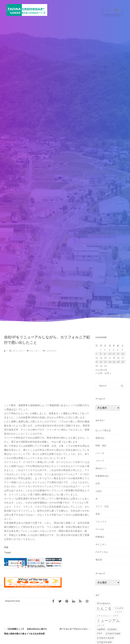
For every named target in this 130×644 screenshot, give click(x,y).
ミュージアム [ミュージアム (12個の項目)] (108, 621)
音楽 (98, 514)
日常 (98, 484)
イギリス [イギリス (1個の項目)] (118, 612)
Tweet (7, 552)
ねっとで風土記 (103, 430)
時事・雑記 (101, 446)
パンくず (100, 453)
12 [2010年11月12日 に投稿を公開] (118, 354)
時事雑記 (100, 537)
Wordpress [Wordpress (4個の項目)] (104, 603)
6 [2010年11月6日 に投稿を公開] (122, 350)
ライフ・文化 (102, 506)
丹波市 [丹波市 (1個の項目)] (99, 633)
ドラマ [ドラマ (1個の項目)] (116, 616)
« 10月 (99, 373)
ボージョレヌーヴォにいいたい (75, 629)
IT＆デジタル (102, 552)
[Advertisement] (33, 380)
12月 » (108, 373)
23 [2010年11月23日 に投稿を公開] (105, 362)
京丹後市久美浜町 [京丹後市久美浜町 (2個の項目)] (105, 638)
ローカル (100, 529)
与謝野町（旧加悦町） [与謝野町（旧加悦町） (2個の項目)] (108, 629)
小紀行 (99, 491)
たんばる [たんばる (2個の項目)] (119, 608)
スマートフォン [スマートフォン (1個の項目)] (103, 616)
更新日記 (100, 438)
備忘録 (99, 560)
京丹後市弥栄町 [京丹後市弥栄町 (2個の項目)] (104, 642)
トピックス (101, 522)
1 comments (51, 351)
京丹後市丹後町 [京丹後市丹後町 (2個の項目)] (113, 634)
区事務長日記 (102, 476)
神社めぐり (101, 468)
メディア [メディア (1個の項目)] (100, 625)
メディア (100, 461)
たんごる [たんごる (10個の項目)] (104, 608)
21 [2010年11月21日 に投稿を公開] (97, 362)
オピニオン (34, 351)
